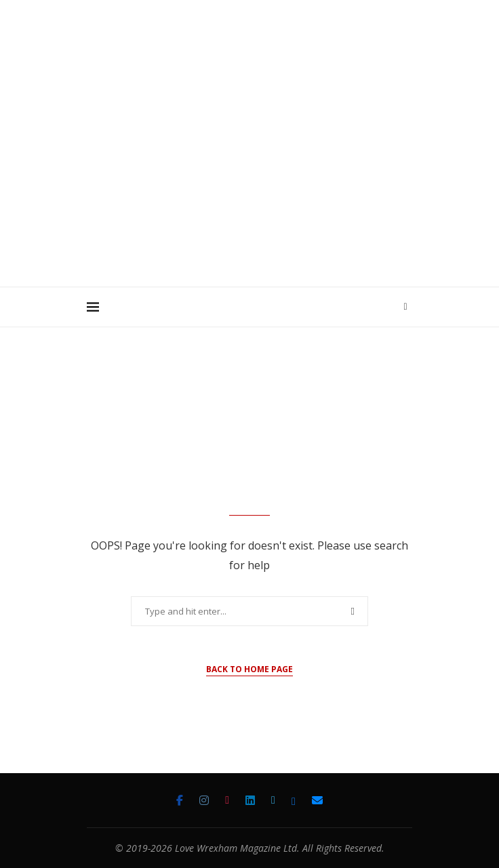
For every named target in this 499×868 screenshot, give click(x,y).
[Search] (405, 307)
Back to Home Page (249, 669)
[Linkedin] (250, 800)
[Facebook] (180, 800)
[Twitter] (273, 800)
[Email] (317, 800)
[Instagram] (204, 800)
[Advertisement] (293, 182)
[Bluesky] (294, 800)
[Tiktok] (227, 800)
